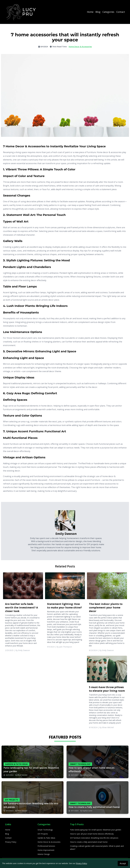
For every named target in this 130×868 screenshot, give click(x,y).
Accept (123, 863)
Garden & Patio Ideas (46, 838)
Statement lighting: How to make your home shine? (64, 606)
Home (90, 12)
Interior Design (44, 854)
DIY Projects (43, 834)
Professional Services (46, 846)
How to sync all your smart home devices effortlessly (92, 834)
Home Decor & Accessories (49, 842)
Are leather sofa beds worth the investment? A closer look (22, 607)
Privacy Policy (11, 842)
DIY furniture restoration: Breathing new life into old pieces (94, 838)
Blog (98, 12)
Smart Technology (45, 830)
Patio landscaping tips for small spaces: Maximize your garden (96, 830)
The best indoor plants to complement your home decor (106, 607)
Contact (121, 12)
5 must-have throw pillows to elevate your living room (107, 689)
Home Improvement (46, 850)
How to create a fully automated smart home (89, 842)
